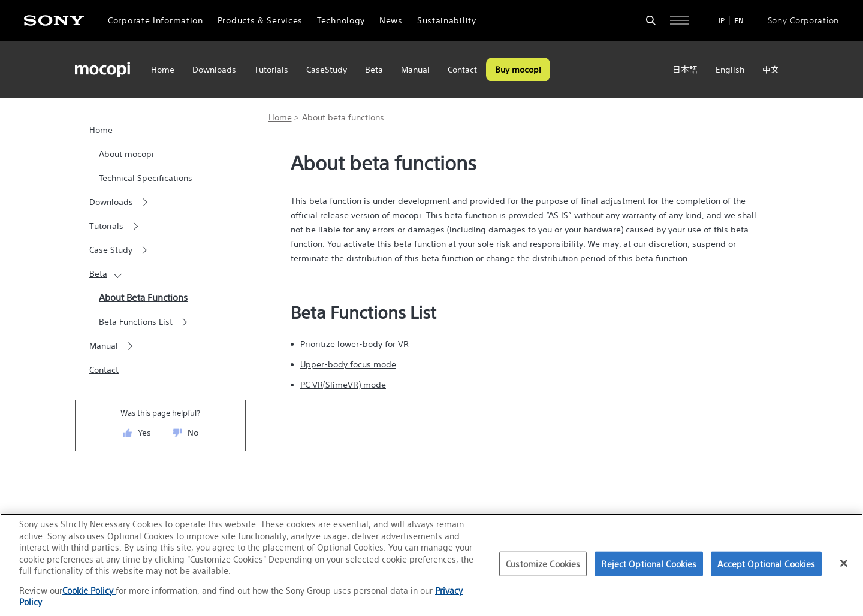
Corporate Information (156, 20)
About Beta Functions (143, 298)
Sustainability (447, 20)
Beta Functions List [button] (136, 322)
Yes (144, 433)
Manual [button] (104, 346)
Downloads (214, 70)
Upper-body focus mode (348, 364)
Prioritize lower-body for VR (354, 344)
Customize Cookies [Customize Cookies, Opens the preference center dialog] (543, 564)
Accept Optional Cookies (766, 564)
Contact (462, 70)
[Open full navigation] (680, 20)
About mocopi (126, 154)
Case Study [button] (111, 250)
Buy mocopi (518, 70)
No (193, 433)
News (391, 20)
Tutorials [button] (106, 226)
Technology (341, 20)
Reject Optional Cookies (649, 564)
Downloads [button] (111, 202)
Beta (374, 70)
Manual (415, 70)
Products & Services (260, 20)
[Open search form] (651, 20)
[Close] (844, 563)
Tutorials (271, 70)
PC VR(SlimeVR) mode (343, 385)
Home (163, 70)
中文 (771, 70)
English (730, 70)
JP (721, 21)
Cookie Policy (89, 591)
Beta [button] (98, 274)
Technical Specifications (146, 178)
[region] (431, 565)
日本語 (685, 70)
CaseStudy (327, 70)
